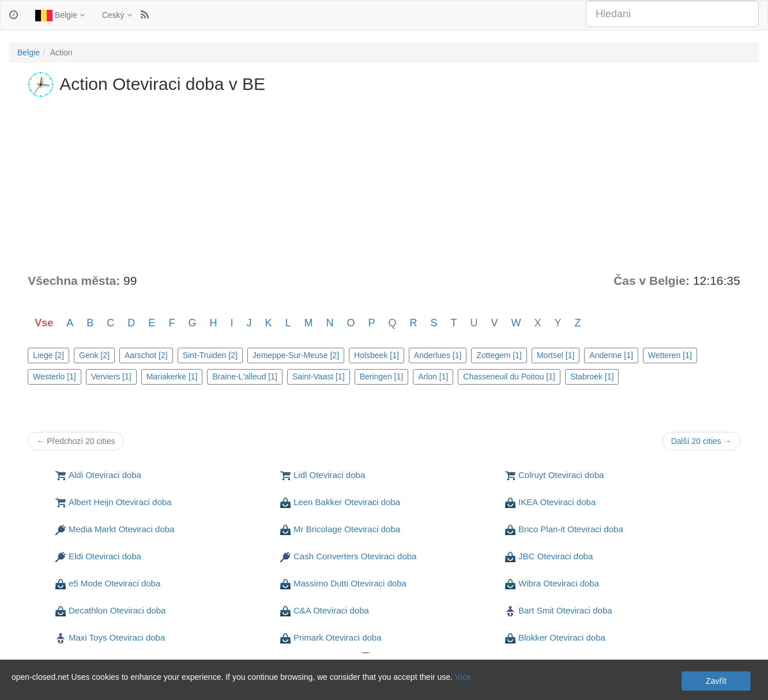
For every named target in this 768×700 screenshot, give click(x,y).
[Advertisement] (384, 186)
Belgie (60, 16)
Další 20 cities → (701, 441)
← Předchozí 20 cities (76, 441)
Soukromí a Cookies (45, 669)
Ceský (117, 15)
